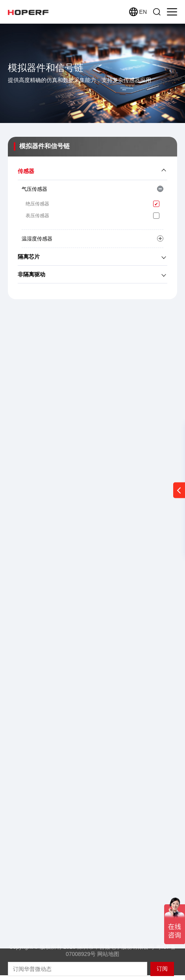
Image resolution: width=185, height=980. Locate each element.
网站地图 (108, 954)
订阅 (162, 969)
